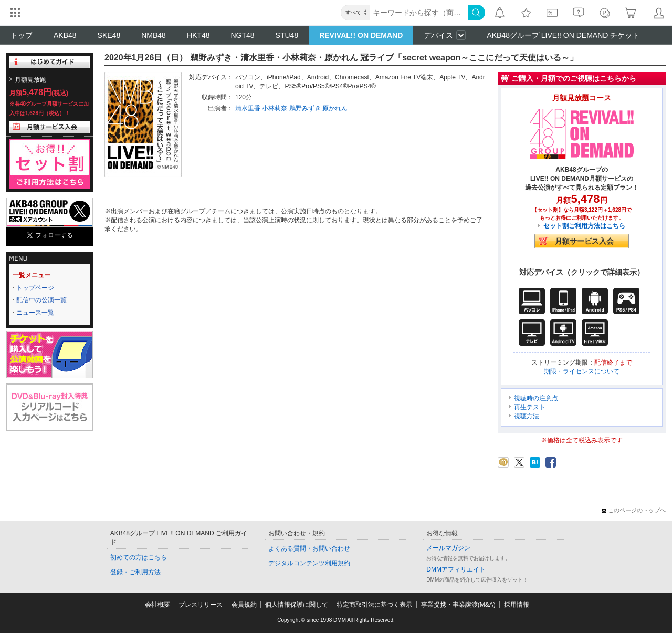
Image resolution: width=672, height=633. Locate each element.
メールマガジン (448, 548)
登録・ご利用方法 (135, 572)
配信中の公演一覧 (41, 300)
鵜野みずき (305, 108)
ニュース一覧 (35, 313)
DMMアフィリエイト (456, 569)
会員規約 (244, 605)
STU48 (287, 35)
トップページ (35, 288)
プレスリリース (201, 605)
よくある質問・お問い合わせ (309, 548)
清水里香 (248, 108)
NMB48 (154, 35)
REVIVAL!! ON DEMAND (361, 35)
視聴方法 (527, 416)
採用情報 (517, 605)
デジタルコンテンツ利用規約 (309, 563)
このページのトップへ (634, 510)
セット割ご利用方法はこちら (584, 226)
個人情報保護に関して (297, 605)
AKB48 (65, 35)
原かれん (335, 108)
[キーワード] (419, 13)
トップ (22, 35)
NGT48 (242, 35)
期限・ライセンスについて (582, 371)
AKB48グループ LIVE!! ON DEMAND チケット (563, 35)
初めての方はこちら (139, 557)
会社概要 (157, 605)
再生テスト (530, 407)
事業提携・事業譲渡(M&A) (458, 605)
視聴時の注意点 (536, 398)
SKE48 (109, 35)
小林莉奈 (275, 108)
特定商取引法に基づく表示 (374, 605)
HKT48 (198, 35)
